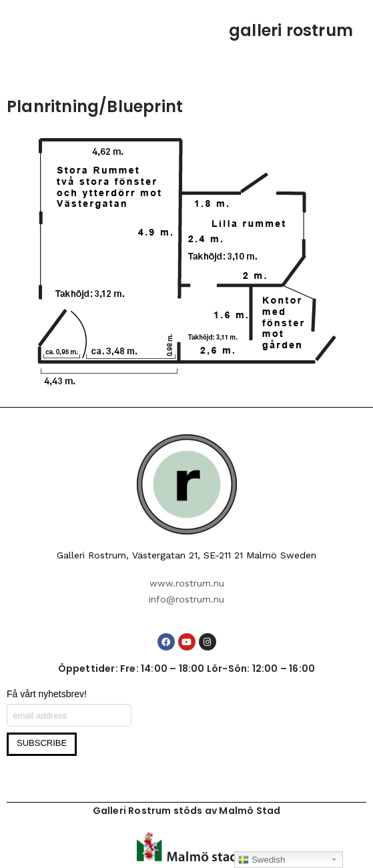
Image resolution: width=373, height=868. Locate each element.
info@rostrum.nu (186, 599)
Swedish (262, 860)
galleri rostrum (291, 30)
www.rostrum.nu (187, 583)
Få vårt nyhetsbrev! (47, 694)
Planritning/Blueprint (95, 106)
